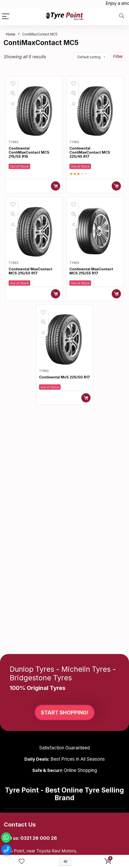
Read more (56, 186)
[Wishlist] (22, 861)
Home (11, 34)
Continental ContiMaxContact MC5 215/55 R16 (29, 152)
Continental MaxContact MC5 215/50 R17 (30, 271)
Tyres (14, 142)
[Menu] (6, 16)
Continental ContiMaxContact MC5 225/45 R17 (90, 152)
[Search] (122, 16)
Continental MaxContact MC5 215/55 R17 (91, 271)
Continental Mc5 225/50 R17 (64, 377)
